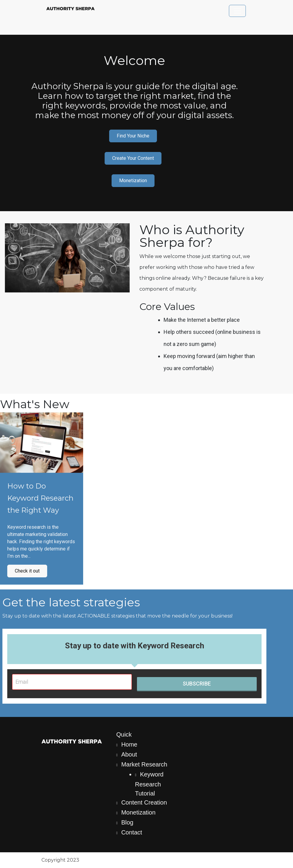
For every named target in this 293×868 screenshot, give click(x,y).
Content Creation (144, 802)
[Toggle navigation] (237, 11)
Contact (132, 832)
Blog (127, 822)
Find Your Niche (133, 136)
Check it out (27, 571)
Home (129, 744)
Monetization (133, 181)
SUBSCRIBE (197, 684)
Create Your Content (133, 158)
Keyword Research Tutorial (149, 784)
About (129, 754)
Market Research (144, 764)
